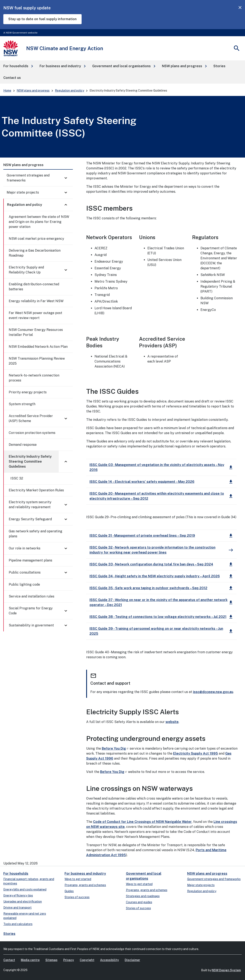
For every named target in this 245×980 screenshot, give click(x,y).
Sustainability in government (31, 625)
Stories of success (77, 897)
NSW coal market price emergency (36, 239)
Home (7, 91)
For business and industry (85, 874)
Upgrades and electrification (23, 902)
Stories (9, 934)
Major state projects (23, 192)
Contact (9, 960)
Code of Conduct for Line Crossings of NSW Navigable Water (142, 822)
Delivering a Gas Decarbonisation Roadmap (35, 253)
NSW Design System (226, 970)
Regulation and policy (70, 91)
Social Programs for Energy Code (31, 611)
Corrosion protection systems (32, 433)
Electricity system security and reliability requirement (30, 505)
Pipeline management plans (30, 560)
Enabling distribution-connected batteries (34, 287)
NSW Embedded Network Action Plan (38, 347)
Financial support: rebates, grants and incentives (29, 881)
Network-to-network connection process (34, 378)
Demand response (23, 445)
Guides (69, 891)
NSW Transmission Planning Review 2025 (37, 361)
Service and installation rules (32, 596)
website (172, 722)
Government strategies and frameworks (28, 178)
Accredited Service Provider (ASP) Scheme (31, 418)
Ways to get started (78, 879)
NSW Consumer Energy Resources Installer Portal (36, 332)
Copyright (87, 960)
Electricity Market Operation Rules (36, 490)
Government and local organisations (144, 876)
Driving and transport (17, 908)
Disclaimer (132, 960)
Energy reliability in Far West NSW (36, 301)
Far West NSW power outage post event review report (35, 315)
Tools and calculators (18, 924)
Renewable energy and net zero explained (25, 916)
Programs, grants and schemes (85, 885)
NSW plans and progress (33, 91)
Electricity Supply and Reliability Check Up (26, 270)
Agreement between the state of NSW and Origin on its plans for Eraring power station (39, 222)
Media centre (30, 960)
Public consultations (25, 572)
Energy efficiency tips (18, 896)
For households (16, 874)
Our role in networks (25, 548)
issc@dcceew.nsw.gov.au (213, 692)
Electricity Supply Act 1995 (196, 753)
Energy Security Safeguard (30, 519)
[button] (18, 66)
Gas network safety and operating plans (35, 534)
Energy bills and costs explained (25, 889)
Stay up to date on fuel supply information (42, 19)
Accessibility (109, 960)
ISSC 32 (17, 478)
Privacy (69, 960)
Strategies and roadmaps (143, 896)
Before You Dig (115, 748)
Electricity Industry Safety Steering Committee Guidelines (30, 461)
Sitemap (51, 960)
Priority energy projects (28, 392)
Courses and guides (139, 902)
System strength (22, 404)
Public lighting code (24, 584)
